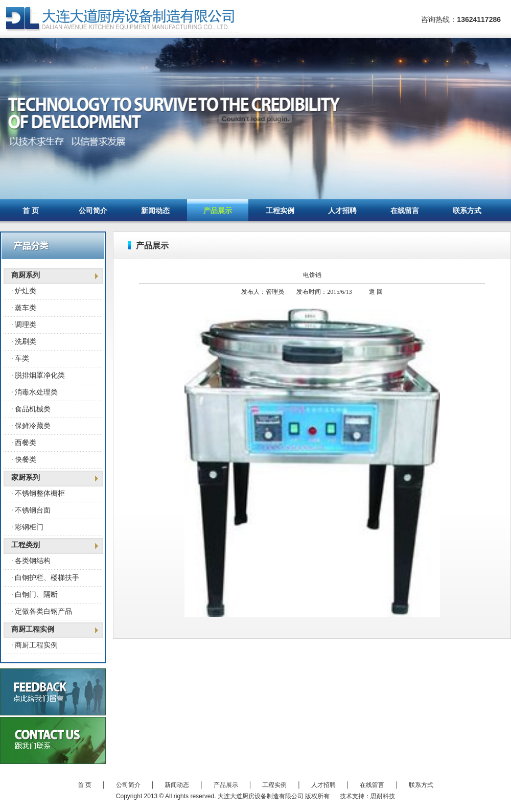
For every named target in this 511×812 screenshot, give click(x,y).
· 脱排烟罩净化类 (38, 375)
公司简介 (93, 211)
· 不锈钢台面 (31, 510)
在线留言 (405, 211)
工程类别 (26, 545)
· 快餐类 (24, 460)
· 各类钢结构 (31, 561)
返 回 (376, 292)
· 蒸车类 (24, 308)
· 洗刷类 (24, 342)
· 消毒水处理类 (34, 392)
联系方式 (467, 211)
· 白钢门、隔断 (34, 595)
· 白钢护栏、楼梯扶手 (45, 578)
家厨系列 (26, 478)
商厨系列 (26, 275)
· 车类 (20, 358)
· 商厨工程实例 (34, 645)
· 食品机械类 (31, 409)
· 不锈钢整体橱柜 (38, 493)
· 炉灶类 (24, 291)
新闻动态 (155, 211)
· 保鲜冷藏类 (31, 426)
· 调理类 (24, 325)
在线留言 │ (384, 785)
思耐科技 (383, 796)
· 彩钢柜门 (27, 527)
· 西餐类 (24, 443)
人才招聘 (342, 211)
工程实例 (280, 211)
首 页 (31, 211)
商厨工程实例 (33, 629)
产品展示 (218, 211)
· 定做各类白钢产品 (42, 611)
